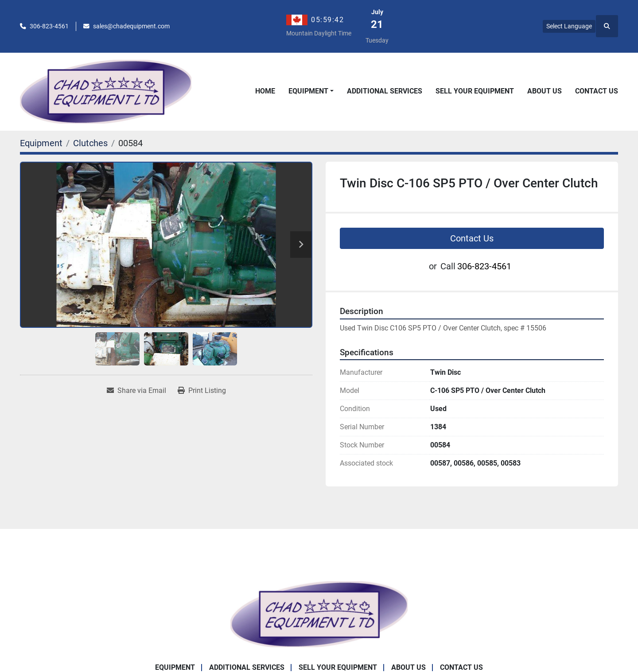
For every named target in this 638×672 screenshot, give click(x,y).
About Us (545, 91)
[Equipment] (41, 143)
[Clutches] (90, 143)
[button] (311, 91)
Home (265, 91)
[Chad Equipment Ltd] (319, 614)
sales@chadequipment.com (131, 26)
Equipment (308, 91)
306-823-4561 (49, 26)
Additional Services (385, 91)
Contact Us (597, 91)
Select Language (569, 26)
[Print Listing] (202, 391)
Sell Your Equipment (475, 91)
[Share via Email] (136, 391)
